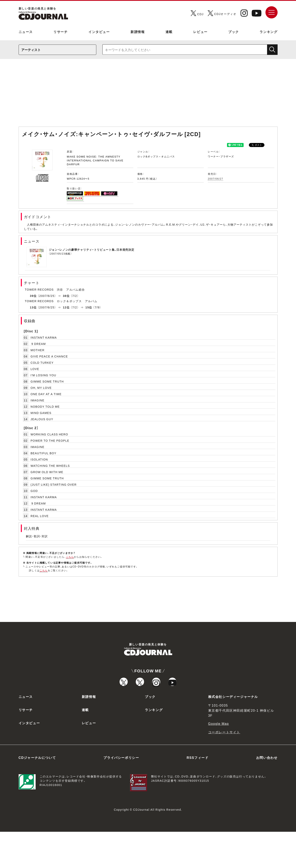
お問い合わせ (267, 794)
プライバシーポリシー (121, 794)
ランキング (268, 32)
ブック (234, 32)
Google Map (219, 760)
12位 (66, 307)
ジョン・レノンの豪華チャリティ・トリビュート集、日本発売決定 (92, 250)
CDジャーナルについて (37, 794)
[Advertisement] (148, 95)
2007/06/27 (215, 179)
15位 (89, 307)
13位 (33, 307)
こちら (70, 557)
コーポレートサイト (224, 768)
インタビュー (99, 32)
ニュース (26, 32)
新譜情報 (138, 32)
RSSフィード (198, 794)
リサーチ (60, 32)
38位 (66, 296)
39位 (33, 296)
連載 (169, 32)
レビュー (200, 32)
